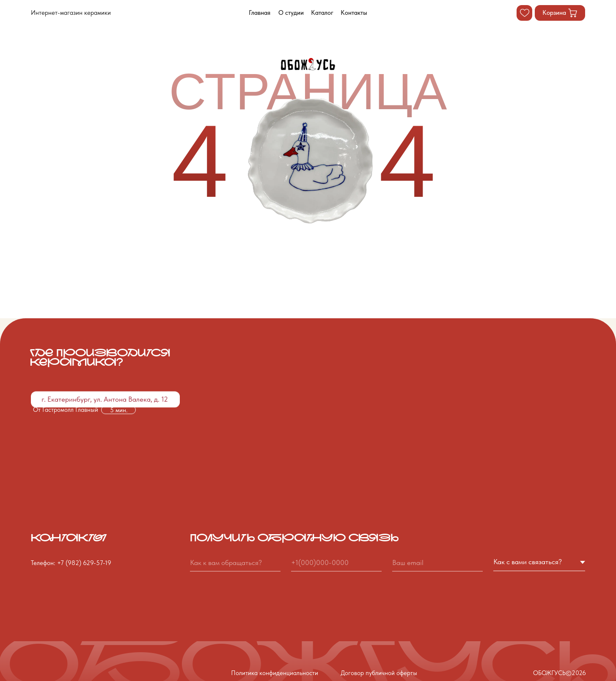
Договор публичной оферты (379, 673)
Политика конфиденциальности (275, 673)
